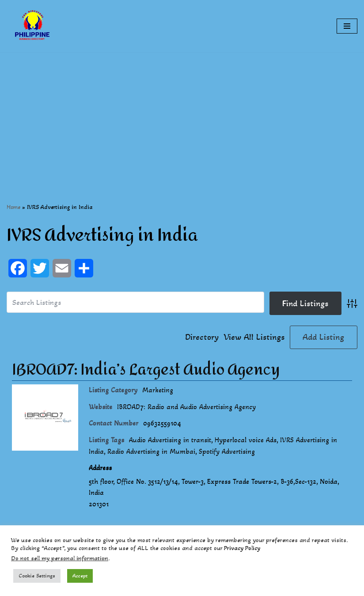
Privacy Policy (242, 548)
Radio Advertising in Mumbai (151, 451)
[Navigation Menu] (347, 26)
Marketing (158, 390)
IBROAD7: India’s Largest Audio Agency (146, 370)
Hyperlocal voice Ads (246, 440)
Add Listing (323, 337)
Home (13, 207)
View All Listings (254, 337)
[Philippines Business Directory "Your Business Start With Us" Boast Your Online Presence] (33, 26)
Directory (202, 337)
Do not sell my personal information (60, 558)
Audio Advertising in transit (170, 440)
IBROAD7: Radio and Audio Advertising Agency (186, 407)
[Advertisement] (182, 114)
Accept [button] (80, 576)
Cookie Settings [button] (37, 576)
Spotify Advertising (227, 451)
